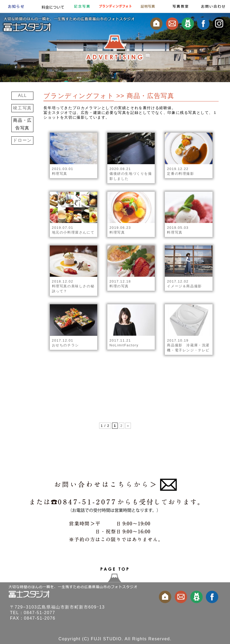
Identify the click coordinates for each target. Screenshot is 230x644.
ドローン (22, 140)
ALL (22, 95)
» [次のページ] (128, 426)
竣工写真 (22, 108)
